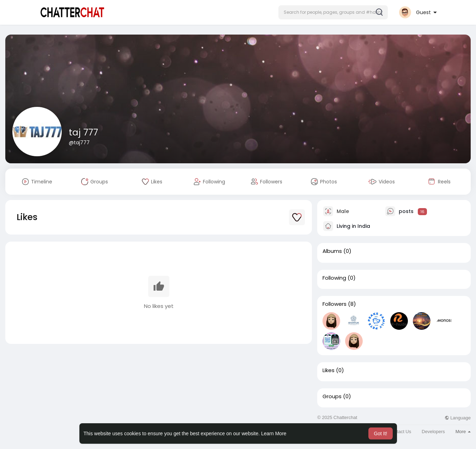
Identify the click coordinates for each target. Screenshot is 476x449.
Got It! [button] (380, 433)
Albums (332, 251)
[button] (333, 12)
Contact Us (400, 432)
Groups (332, 396)
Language (458, 418)
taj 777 (83, 132)
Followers (335, 304)
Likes (329, 370)
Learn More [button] (274, 433)
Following (334, 278)
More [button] (463, 432)
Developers (433, 432)
